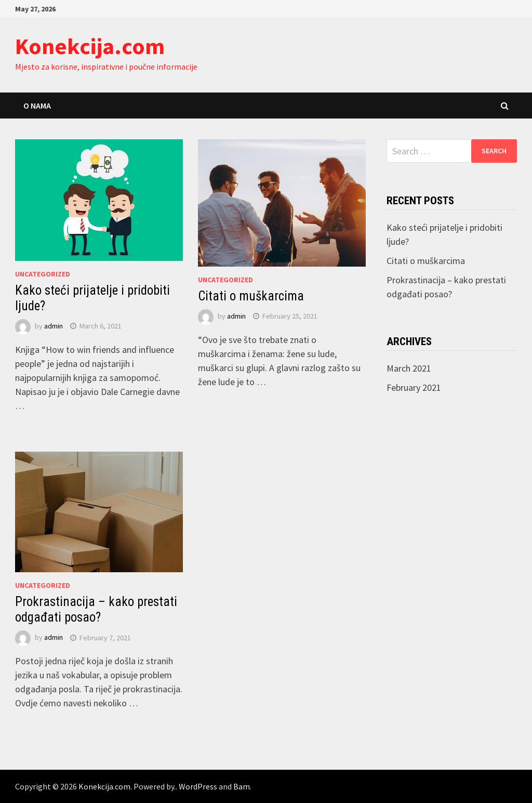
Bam (242, 786)
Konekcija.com (90, 46)
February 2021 (414, 387)
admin (54, 326)
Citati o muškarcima (251, 296)
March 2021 (409, 368)
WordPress (198, 786)
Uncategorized (43, 274)
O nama (37, 106)
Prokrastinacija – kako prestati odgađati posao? (96, 609)
